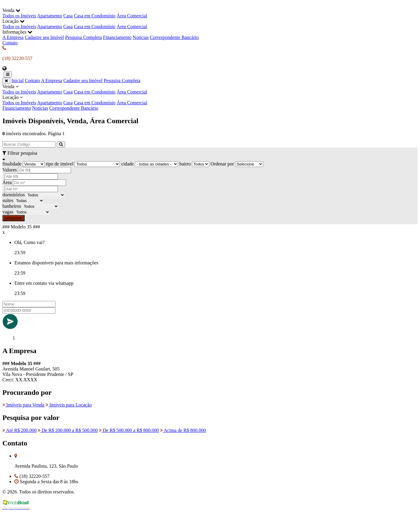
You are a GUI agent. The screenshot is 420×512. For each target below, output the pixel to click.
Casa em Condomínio (95, 16)
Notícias (141, 37)
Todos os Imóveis (19, 16)
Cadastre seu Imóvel (45, 37)
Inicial (18, 80)
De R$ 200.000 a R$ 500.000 (68, 430)
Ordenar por (222, 164)
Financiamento (117, 37)
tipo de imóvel (60, 164)
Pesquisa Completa (83, 37)
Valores (10, 170)
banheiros (12, 206)
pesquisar (13, 218)
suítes (8, 200)
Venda (210, 89)
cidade (127, 164)
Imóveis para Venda (23, 405)
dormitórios (14, 195)
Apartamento (50, 16)
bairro (185, 164)
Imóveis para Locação (69, 405)
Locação (210, 100)
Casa (68, 16)
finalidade (12, 164)
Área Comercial (132, 16)
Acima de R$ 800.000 (183, 430)
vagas (8, 212)
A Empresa (13, 37)
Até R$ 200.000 (19, 430)
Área (7, 182)
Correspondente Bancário (174, 37)
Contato (10, 43)
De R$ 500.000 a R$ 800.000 (129, 430)
